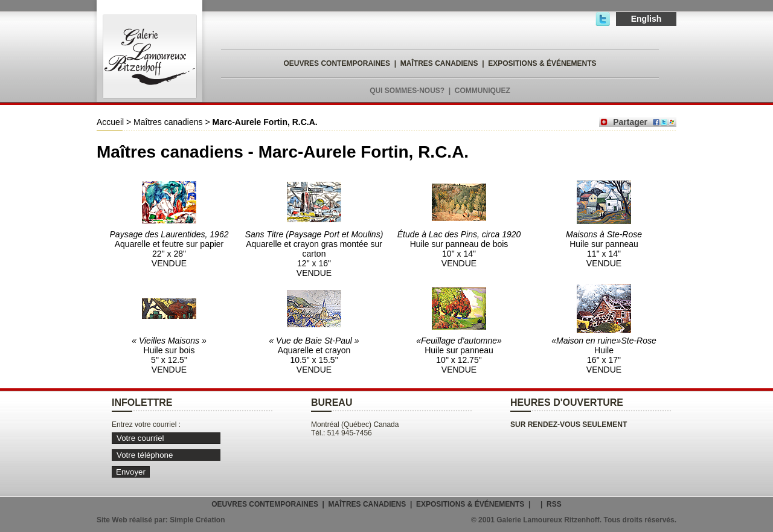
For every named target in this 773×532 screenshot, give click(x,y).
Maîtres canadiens (168, 122)
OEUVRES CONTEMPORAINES (337, 63)
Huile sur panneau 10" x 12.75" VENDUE (459, 355)
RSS (554, 504)
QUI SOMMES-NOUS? (407, 91)
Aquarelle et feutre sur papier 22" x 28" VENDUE (169, 249)
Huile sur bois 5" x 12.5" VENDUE (169, 355)
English (646, 19)
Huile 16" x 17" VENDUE (604, 355)
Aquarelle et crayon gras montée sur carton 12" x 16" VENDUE (314, 254)
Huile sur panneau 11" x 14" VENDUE (604, 249)
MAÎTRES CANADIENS (439, 63)
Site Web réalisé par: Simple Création (161, 520)
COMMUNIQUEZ (483, 91)
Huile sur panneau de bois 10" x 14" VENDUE (459, 249)
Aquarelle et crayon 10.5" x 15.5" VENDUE (314, 355)
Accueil (110, 122)
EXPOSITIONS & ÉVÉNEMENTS (542, 63)
